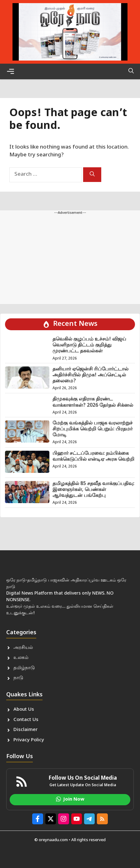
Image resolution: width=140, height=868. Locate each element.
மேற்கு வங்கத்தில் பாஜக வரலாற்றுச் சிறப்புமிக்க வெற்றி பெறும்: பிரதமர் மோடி (92, 429)
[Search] (92, 175)
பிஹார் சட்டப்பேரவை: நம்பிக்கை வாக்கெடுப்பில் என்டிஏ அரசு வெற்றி (93, 457)
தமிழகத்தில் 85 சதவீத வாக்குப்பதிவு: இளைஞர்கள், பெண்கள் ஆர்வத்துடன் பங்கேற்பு (93, 490)
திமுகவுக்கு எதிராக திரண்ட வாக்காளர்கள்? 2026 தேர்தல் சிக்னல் (93, 402)
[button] (131, 71)
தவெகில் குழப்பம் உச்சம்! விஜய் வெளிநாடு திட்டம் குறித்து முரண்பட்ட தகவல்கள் (89, 345)
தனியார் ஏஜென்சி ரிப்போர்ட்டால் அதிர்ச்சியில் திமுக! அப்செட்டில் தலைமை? (90, 375)
